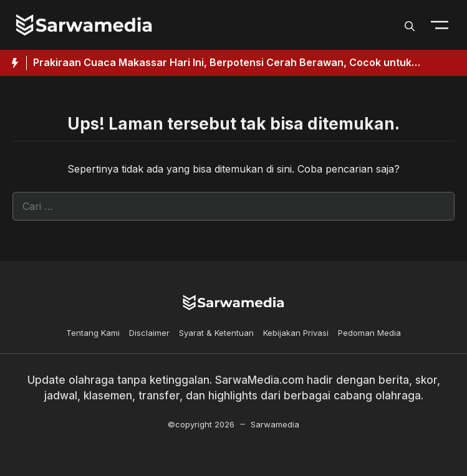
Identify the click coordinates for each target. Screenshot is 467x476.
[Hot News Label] (13, 63)
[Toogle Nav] (440, 25)
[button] (410, 25)
